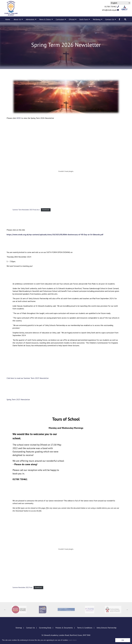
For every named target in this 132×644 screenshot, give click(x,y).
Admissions (30, 19)
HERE (19, 118)
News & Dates (45, 19)
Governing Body (45, 628)
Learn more (73, 640)
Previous (5, 610)
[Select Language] (120, 3)
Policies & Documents (64, 628)
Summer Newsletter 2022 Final (22, 587)
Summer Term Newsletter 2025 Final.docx (26, 210)
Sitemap (19, 628)
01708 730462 (112, 7)
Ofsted (72, 19)
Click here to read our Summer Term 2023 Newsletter (28, 378)
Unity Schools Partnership (106, 628)
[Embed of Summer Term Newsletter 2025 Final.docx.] (66, 171)
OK (123, 640)
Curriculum (60, 19)
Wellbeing (97, 19)
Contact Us (110, 19)
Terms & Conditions (85, 628)
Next (127, 610)
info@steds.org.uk (111, 10)
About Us (17, 19)
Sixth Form (84, 19)
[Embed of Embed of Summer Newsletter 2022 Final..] (66, 549)
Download (46, 210)
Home (8, 19)
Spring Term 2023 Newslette (18, 399)
